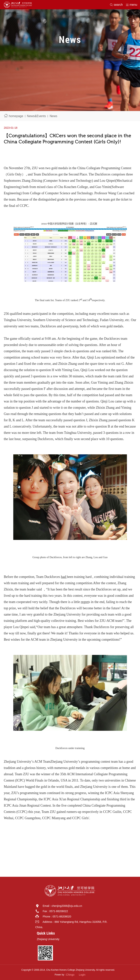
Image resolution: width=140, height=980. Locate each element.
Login (82, 975)
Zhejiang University (48, 939)
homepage (16, 116)
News (53, 116)
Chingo (70, 975)
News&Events (36, 116)
